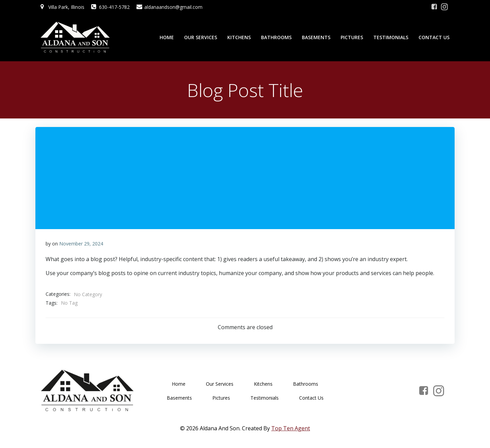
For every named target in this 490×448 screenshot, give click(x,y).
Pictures (352, 37)
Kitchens (239, 37)
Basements (316, 37)
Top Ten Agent (291, 428)
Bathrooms (276, 37)
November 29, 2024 (81, 244)
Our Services (201, 37)
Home (167, 37)
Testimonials (391, 37)
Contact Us (434, 37)
